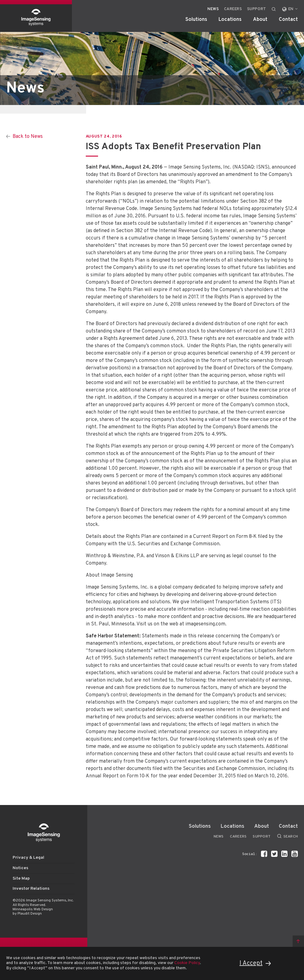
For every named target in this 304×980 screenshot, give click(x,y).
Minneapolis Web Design (33, 909)
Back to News (28, 137)
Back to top (298, 941)
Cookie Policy (187, 963)
